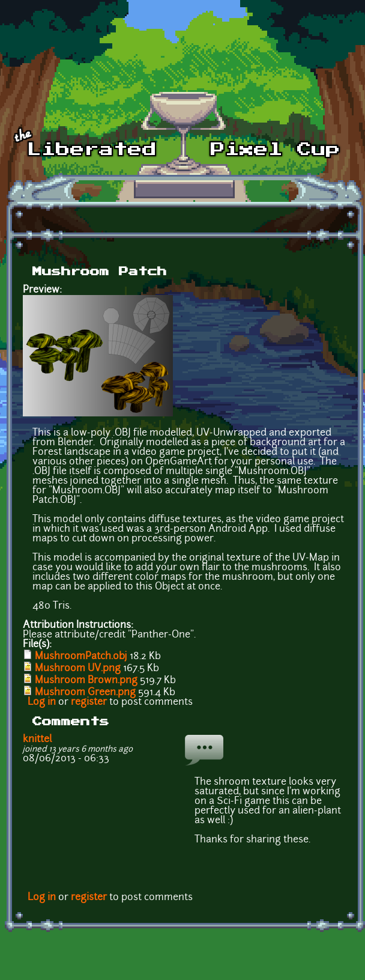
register (89, 702)
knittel (37, 740)
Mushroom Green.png (85, 693)
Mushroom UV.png (78, 669)
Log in (42, 702)
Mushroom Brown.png (86, 681)
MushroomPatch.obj (81, 657)
